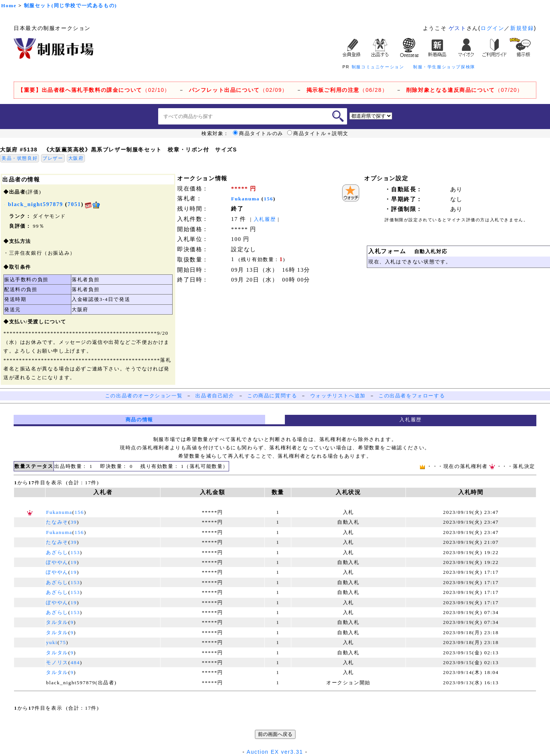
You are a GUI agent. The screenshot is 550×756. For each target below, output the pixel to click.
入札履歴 (265, 219)
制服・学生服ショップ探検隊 (444, 67)
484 (75, 662)
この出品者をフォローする (412, 396)
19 (74, 562)
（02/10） (94, 90)
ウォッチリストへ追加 (338, 396)
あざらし (57, 552)
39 (74, 522)
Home (9, 6)
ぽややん (57, 562)
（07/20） (465, 90)
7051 (74, 204)
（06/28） (347, 90)
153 (75, 552)
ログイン (492, 28)
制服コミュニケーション (378, 67)
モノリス (57, 662)
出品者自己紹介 (215, 396)
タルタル (57, 622)
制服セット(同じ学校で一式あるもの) (71, 6)
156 (268, 199)
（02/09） (238, 90)
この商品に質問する (272, 396)
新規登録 (522, 28)
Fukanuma (245, 199)
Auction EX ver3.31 (275, 752)
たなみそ (57, 522)
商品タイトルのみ (258, 134)
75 (63, 642)
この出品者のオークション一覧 (144, 396)
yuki (52, 642)
